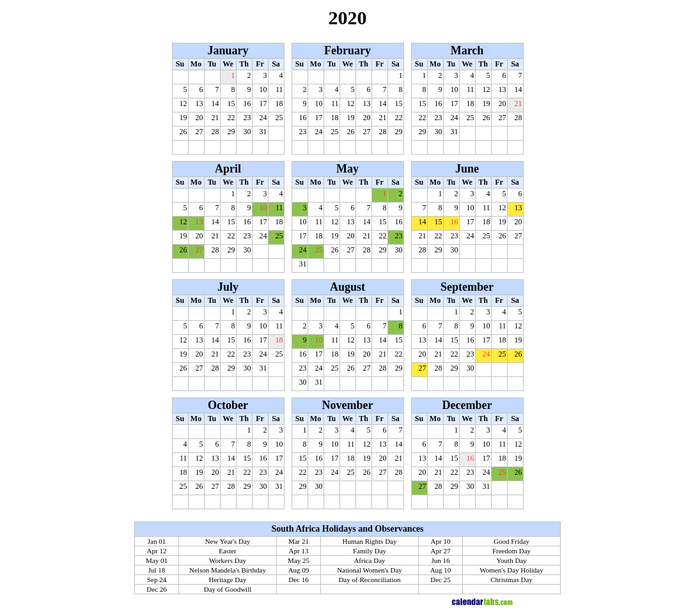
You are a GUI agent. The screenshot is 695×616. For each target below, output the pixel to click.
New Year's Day (228, 541)
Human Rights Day (370, 541)
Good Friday (511, 541)
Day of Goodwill (228, 589)
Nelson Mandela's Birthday (228, 570)
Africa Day (369, 560)
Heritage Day (228, 580)
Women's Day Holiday (511, 570)
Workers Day (228, 560)
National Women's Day (370, 570)
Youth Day (511, 560)
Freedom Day (511, 551)
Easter (227, 551)
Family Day (370, 551)
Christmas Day (511, 580)
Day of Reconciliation (369, 580)
